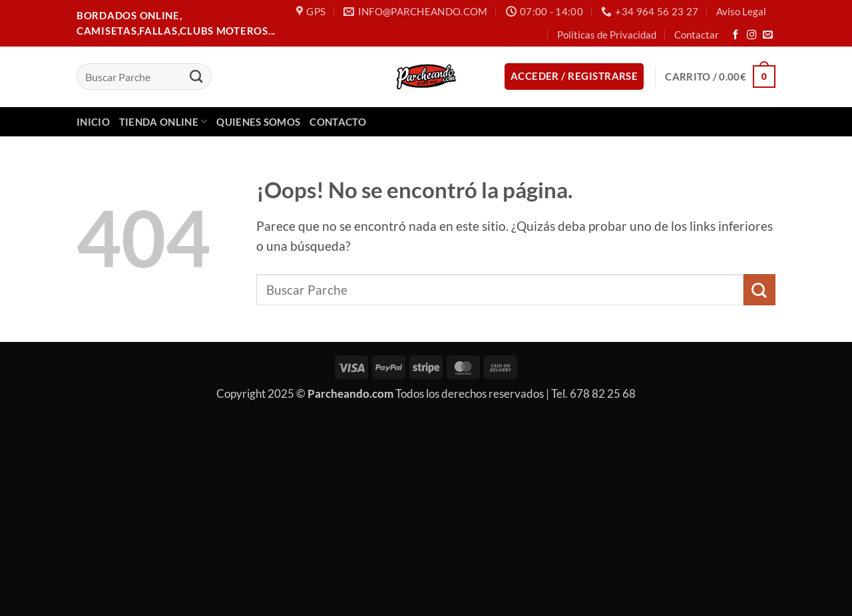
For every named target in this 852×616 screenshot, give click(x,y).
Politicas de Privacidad (607, 35)
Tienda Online (163, 121)
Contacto (337, 122)
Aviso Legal (741, 11)
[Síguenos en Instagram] (752, 35)
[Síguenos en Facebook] (736, 35)
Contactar (697, 35)
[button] (574, 76)
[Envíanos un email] (768, 35)
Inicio (93, 122)
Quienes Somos (258, 122)
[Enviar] (196, 77)
